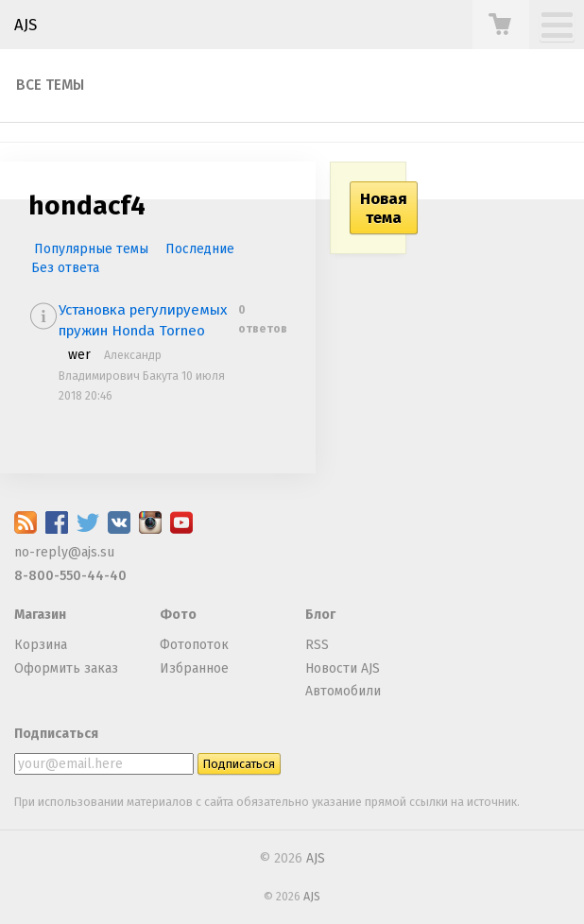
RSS (317, 645)
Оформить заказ (66, 668)
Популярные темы (91, 249)
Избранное (194, 668)
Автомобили (343, 691)
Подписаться (56, 734)
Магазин (40, 615)
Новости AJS (343, 668)
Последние (200, 249)
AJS (26, 25)
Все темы (50, 85)
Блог (320, 615)
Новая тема (384, 208)
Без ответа (65, 268)
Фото (178, 615)
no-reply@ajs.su (64, 552)
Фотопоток (194, 645)
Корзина (41, 645)
